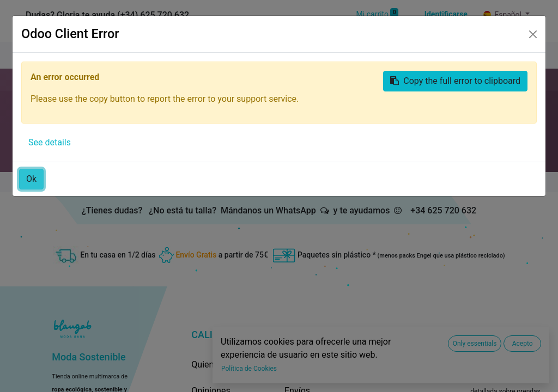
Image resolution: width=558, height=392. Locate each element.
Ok (31, 179)
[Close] (533, 34)
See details (50, 142)
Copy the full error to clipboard (455, 81)
